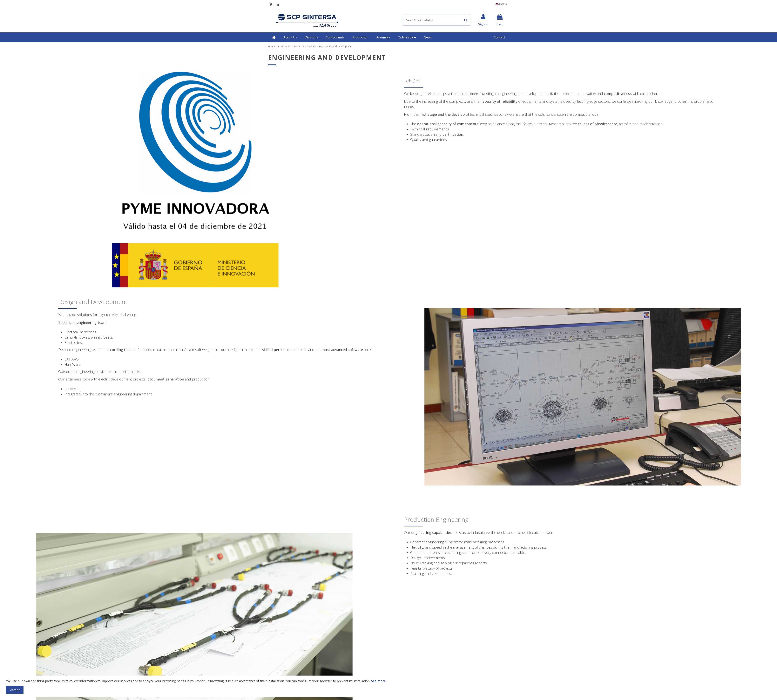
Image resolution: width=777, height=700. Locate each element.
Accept (15, 690)
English (502, 4)
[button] (290, 37)
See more (378, 681)
